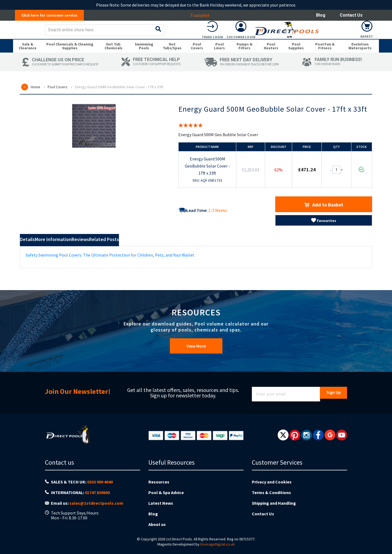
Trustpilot (203, 15)
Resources (159, 492)
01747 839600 (97, 501)
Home (36, 98)
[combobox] (207, 34)
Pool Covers (58, 98)
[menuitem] (28, 56)
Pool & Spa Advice (166, 500)
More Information (79, 252)
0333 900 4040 (100, 492)
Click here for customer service (52, 15)
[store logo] (56, 34)
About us (157, 525)
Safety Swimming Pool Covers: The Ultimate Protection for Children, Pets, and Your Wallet (110, 265)
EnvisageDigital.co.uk (218, 544)
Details (35, 252)
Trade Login (310, 41)
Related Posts (166, 252)
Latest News (161, 509)
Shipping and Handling (274, 509)
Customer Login (338, 41)
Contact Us (351, 15)
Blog (321, 15)
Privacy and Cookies (272, 492)
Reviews (125, 252)
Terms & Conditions (271, 500)
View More (196, 360)
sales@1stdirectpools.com (96, 509)
